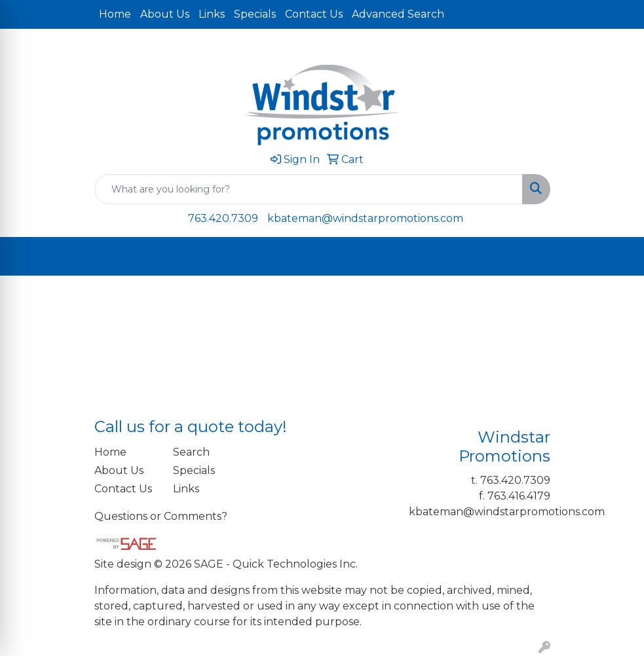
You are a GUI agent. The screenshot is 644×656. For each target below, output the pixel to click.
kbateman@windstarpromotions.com (365, 218)
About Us (165, 14)
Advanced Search (398, 14)
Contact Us (314, 14)
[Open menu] (618, 257)
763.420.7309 (223, 218)
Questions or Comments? (161, 516)
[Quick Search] (309, 189)
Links (212, 14)
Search (191, 452)
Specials (255, 14)
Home (115, 14)
